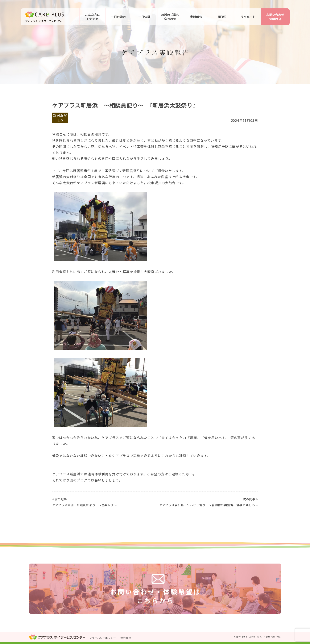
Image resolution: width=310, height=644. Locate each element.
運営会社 (126, 638)
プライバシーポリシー (103, 638)
